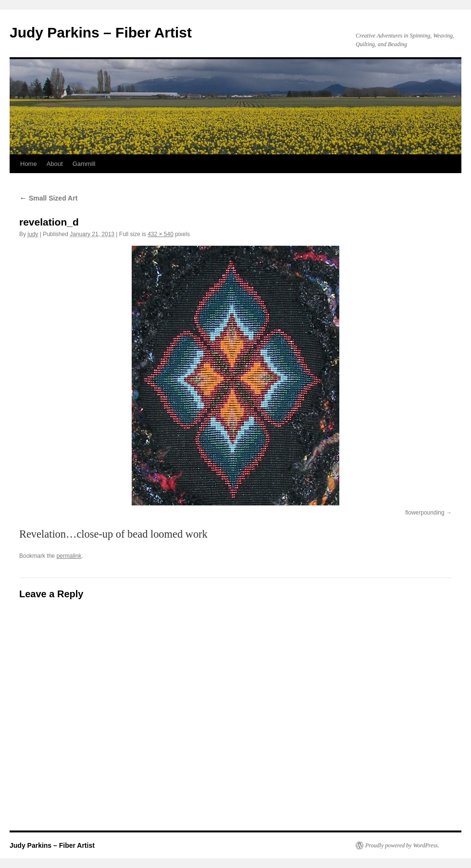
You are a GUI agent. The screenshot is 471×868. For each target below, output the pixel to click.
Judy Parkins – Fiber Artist (101, 32)
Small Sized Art (48, 198)
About (55, 164)
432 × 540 (161, 234)
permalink (69, 556)
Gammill (84, 164)
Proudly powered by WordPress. (402, 845)
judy (33, 234)
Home (29, 164)
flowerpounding (425, 513)
